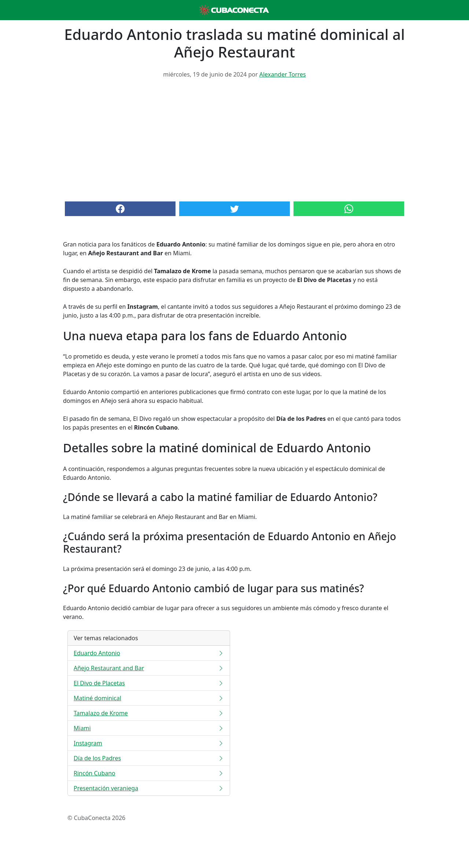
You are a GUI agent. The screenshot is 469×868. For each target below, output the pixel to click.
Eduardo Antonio (149, 653)
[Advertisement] (234, 139)
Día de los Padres (149, 758)
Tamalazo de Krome (149, 713)
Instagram (149, 743)
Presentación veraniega (149, 788)
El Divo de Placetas (149, 683)
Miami (149, 728)
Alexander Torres (283, 74)
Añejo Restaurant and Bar (149, 668)
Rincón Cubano (149, 773)
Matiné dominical (149, 698)
